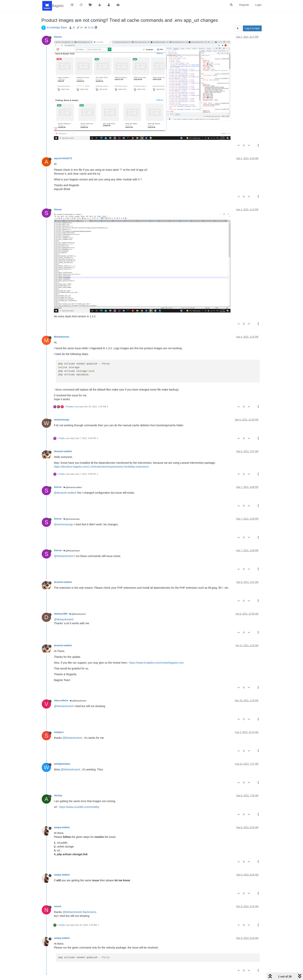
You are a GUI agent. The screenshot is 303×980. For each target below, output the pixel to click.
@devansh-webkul (73, 487)
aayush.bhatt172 (63, 158)
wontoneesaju (62, 420)
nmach (58, 906)
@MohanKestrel (72, 551)
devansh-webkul (63, 451)
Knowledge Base (57, 27)
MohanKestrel (62, 337)
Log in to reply (252, 28)
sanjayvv (59, 732)
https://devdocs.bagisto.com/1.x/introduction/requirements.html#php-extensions (101, 467)
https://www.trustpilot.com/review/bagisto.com (156, 663)
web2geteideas (62, 764)
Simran (58, 37)
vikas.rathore (61, 701)
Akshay (58, 796)
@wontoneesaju (72, 519)
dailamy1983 (61, 614)
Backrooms (90, 912)
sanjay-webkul (62, 827)
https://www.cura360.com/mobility (79, 807)
